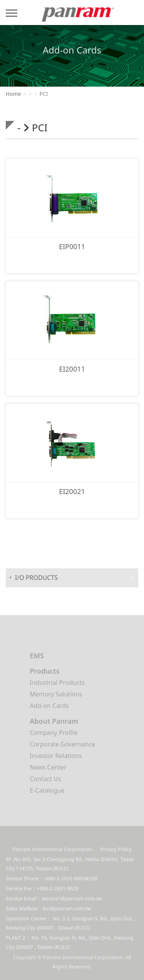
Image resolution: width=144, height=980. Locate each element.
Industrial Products (57, 684)
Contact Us (46, 780)
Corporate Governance (63, 745)
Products (45, 672)
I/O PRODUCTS (36, 578)
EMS (37, 657)
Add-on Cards (50, 707)
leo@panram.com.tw (67, 911)
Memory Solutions (56, 695)
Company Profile (54, 734)
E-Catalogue (47, 792)
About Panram (54, 722)
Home (13, 94)
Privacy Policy (116, 852)
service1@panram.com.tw (72, 901)
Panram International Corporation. (76, 16)
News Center (48, 769)
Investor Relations (56, 757)
